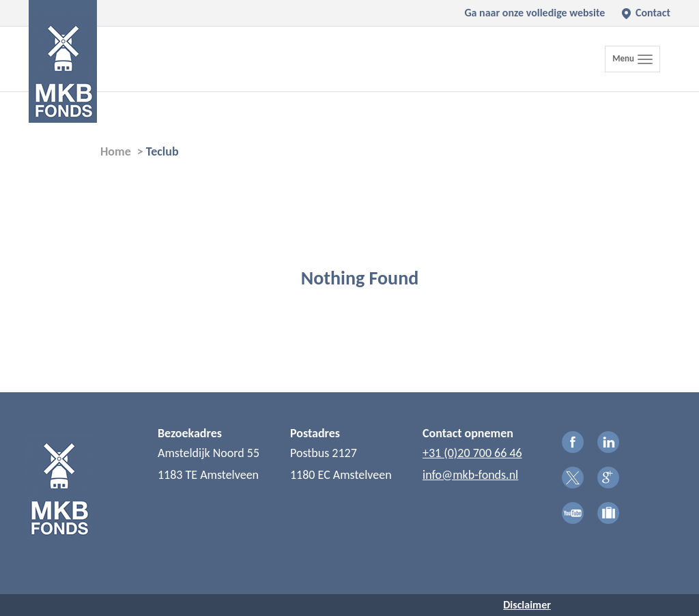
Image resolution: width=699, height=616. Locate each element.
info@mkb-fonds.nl (470, 475)
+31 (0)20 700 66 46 (472, 453)
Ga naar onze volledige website (534, 13)
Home (116, 151)
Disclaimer (527, 605)
